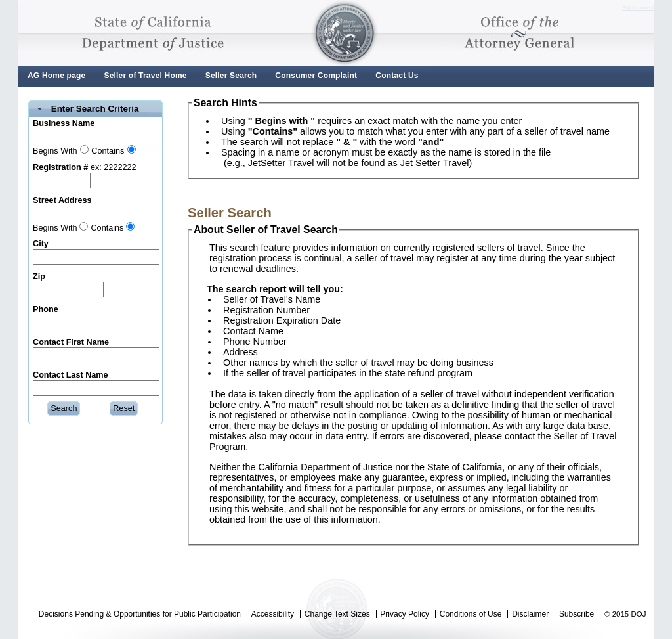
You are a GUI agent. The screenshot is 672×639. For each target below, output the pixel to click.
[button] (64, 408)
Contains (108, 151)
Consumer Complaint (316, 76)
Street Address (62, 200)
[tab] (95, 109)
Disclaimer (530, 614)
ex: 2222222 (112, 167)
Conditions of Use (471, 614)
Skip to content (638, 8)
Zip (39, 276)
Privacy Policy (405, 614)
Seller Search (231, 76)
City (41, 244)
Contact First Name (71, 342)
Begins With (55, 151)
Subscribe (577, 614)
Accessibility (273, 614)
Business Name (64, 123)
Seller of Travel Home (145, 76)
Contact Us (397, 76)
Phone (46, 309)
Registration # (60, 167)
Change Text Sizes (337, 614)
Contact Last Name (71, 375)
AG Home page (56, 76)
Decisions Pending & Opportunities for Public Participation (140, 614)
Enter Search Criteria (95, 109)
